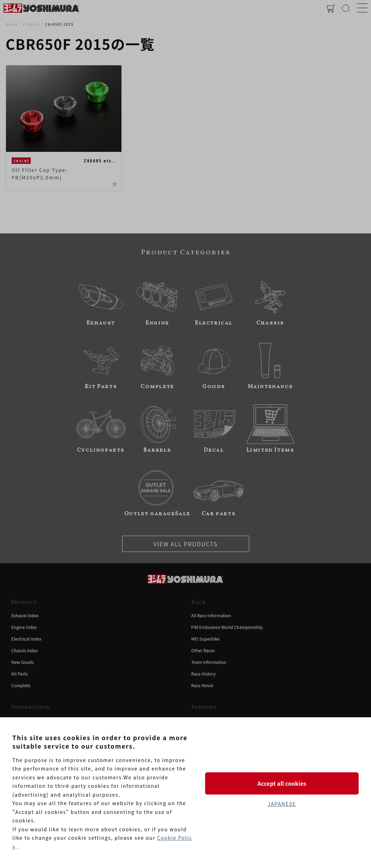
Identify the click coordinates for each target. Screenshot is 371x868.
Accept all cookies (282, 783)
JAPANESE (282, 804)
